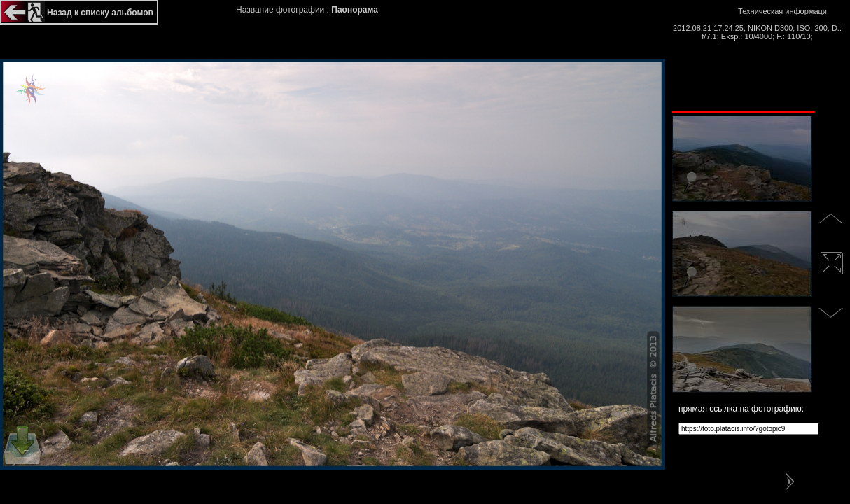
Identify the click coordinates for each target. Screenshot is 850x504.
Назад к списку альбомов (100, 13)
